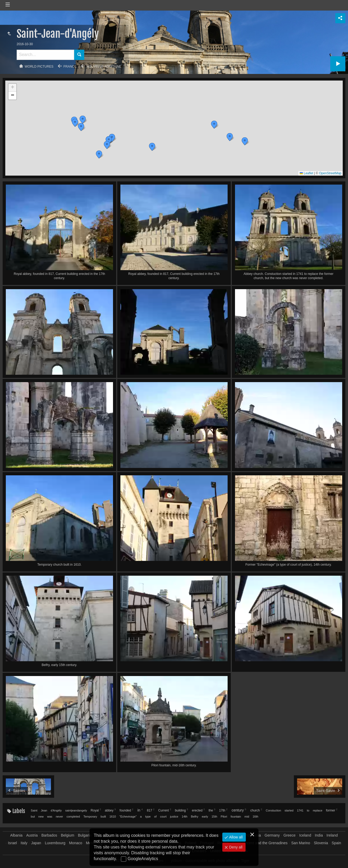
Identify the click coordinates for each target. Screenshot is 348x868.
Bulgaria (85, 835)
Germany (272, 835)
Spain (336, 843)
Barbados (49, 835)
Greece (289, 835)
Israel (12, 843)
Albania (17, 835)
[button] (75, 123)
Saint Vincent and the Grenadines (260, 843)
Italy (24, 843)
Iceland (305, 835)
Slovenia (321, 843)
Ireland (332, 835)
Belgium (67, 835)
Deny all (235, 847)
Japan (36, 843)
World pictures (39, 67)
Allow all (235, 837)
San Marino (301, 843)
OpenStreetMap (330, 173)
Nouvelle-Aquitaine (104, 67)
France (70, 67)
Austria (32, 835)
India (319, 835)
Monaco (76, 843)
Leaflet (306, 173)
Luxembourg (55, 843)
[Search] (45, 55)
